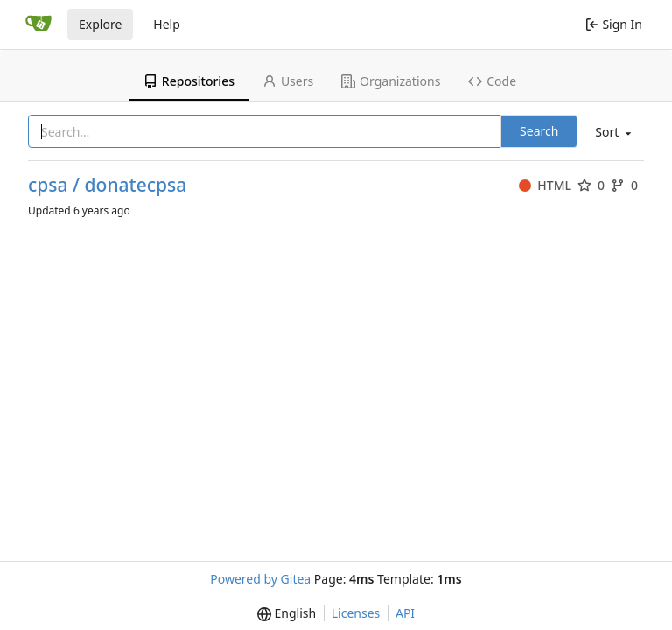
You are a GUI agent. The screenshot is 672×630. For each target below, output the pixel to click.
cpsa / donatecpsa (107, 185)
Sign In (614, 24)
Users (288, 81)
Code (492, 81)
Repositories (189, 81)
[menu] (612, 133)
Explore (100, 24)
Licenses (356, 613)
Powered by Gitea (260, 579)
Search (539, 131)
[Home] (38, 24)
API (405, 613)
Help (167, 24)
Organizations (391, 81)
